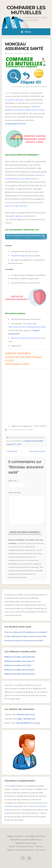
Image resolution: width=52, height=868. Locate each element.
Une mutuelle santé (12, 786)
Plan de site (40, 850)
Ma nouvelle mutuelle (37, 451)
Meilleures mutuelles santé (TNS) (18, 665)
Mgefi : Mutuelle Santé (26, 719)
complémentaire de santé (15, 124)
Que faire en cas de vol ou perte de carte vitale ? (24, 640)
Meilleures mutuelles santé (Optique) (19, 670)
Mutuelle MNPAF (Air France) (28, 723)
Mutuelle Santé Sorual (26, 714)
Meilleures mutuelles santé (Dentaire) (20, 674)
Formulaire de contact (25, 846)
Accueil (12, 846)
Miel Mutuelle (12, 451)
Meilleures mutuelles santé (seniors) (19, 661)
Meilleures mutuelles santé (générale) (20, 657)
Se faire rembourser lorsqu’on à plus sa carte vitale (25, 636)
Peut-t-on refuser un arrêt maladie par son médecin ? (26, 632)
